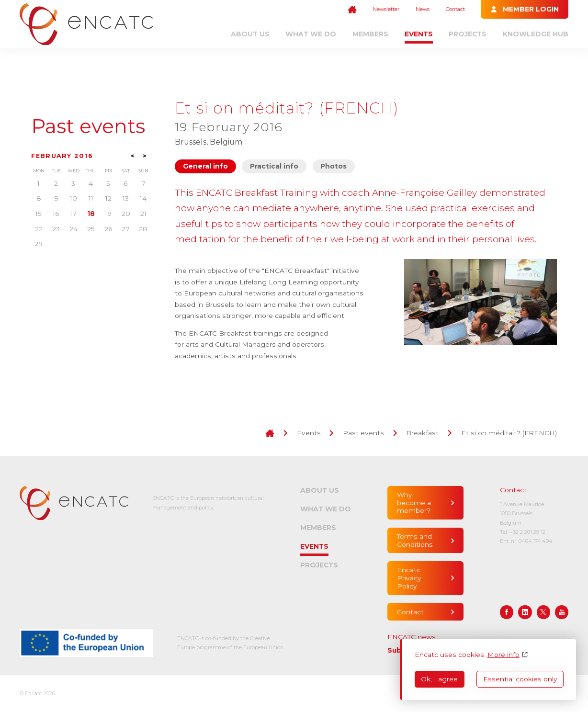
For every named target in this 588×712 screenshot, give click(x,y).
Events (419, 34)
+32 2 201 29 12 (527, 532)
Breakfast (422, 433)
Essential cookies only (520, 679)
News (423, 9)
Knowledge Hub (536, 34)
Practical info (274, 166)
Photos (334, 166)
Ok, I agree (439, 679)
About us (250, 34)
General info (205, 166)
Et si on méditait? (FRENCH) (509, 433)
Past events (88, 126)
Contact (455, 9)
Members (370, 34)
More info (503, 655)
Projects (468, 34)
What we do (311, 34)
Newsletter (386, 9)
